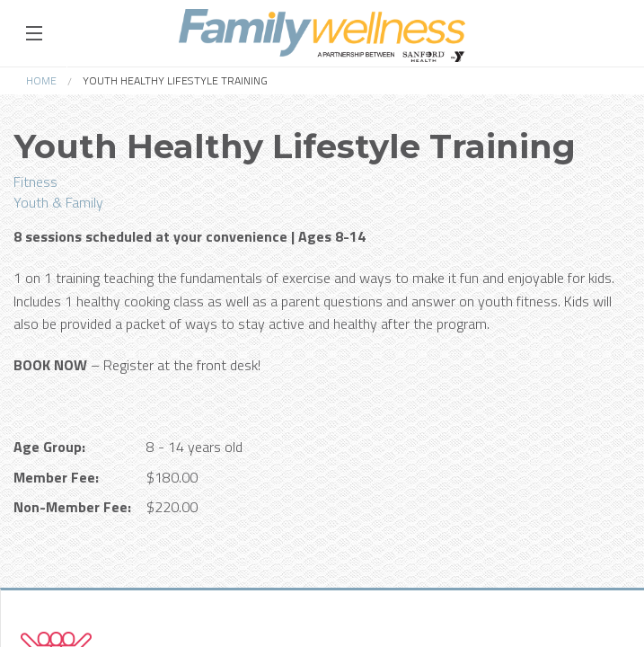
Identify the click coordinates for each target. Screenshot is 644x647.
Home (41, 80)
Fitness (35, 182)
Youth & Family (58, 202)
